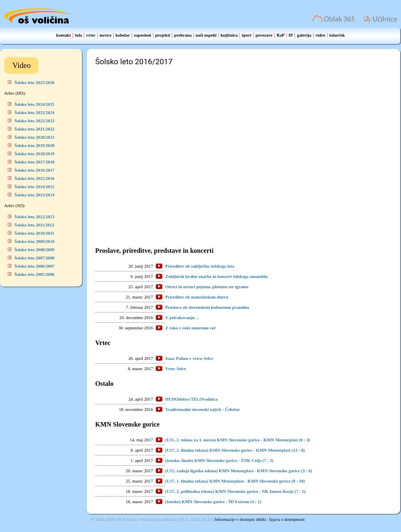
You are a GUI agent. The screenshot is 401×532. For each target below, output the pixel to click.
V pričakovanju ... (182, 318)
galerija (304, 35)
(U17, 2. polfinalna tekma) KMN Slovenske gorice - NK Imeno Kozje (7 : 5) (236, 491)
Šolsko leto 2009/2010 (34, 241)
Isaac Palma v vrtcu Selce (189, 358)
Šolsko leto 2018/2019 (34, 154)
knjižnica (229, 35)
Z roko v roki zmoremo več (191, 328)
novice (106, 35)
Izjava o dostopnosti (287, 519)
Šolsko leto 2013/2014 (34, 195)
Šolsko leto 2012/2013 (34, 217)
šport (247, 35)
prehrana (183, 35)
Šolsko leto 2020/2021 (34, 137)
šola (78, 35)
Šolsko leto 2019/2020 (34, 146)
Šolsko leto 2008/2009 (34, 250)
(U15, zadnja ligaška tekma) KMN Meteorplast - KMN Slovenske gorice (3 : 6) (239, 471)
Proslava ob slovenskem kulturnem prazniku (207, 307)
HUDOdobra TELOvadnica (191, 399)
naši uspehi (206, 35)
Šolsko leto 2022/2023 (34, 121)
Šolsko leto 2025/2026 (34, 83)
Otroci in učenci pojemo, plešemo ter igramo (207, 287)
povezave (264, 35)
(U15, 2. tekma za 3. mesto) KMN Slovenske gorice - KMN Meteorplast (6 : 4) (238, 440)
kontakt (63, 35)
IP (291, 35)
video (320, 35)
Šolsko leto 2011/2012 (34, 225)
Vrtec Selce (176, 369)
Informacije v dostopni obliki (240, 519)
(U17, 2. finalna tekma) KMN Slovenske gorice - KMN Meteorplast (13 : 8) (235, 450)
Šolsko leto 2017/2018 (34, 162)
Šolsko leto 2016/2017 (34, 170)
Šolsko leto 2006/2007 (34, 266)
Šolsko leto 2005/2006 (34, 274)
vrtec (91, 35)
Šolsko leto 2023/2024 (34, 113)
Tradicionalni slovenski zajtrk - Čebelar (203, 409)
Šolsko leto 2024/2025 (34, 104)
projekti (163, 35)
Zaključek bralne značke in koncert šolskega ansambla (217, 276)
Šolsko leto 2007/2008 (34, 258)
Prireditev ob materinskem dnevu (197, 297)
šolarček (337, 35)
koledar (123, 35)
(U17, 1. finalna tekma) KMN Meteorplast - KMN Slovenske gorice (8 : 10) (235, 481)
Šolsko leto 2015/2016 (34, 178)
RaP (281, 35)
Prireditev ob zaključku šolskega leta (200, 266)
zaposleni (143, 35)
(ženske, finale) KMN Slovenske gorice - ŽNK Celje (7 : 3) (219, 461)
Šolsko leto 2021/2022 (34, 129)
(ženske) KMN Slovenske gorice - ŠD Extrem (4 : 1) (213, 502)
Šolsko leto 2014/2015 (34, 187)
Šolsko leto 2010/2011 (34, 233)
